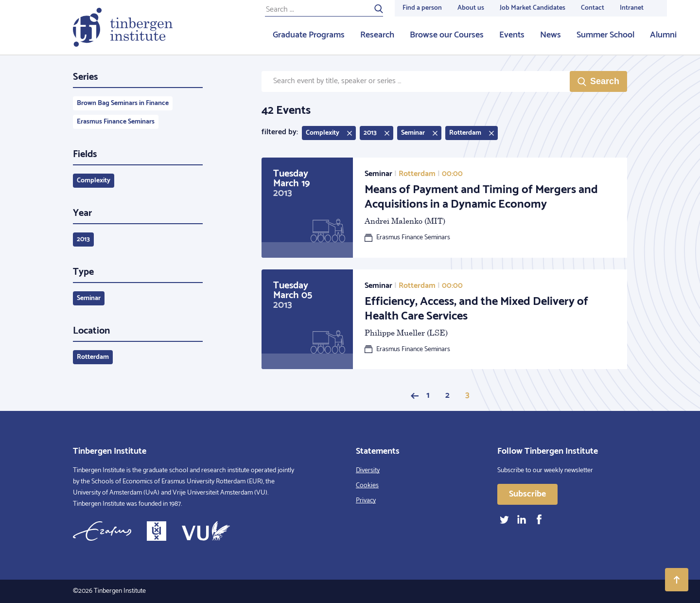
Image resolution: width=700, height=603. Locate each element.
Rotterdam (93, 357)
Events (512, 35)
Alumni (663, 35)
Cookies (367, 486)
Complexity (94, 181)
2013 (83, 239)
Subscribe (527, 494)
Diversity (368, 470)
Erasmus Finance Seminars (116, 122)
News (551, 35)
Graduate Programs (309, 35)
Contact (593, 8)
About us (471, 8)
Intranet (632, 8)
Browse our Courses (447, 35)
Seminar (89, 298)
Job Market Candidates (533, 8)
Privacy (366, 501)
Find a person (422, 8)
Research (377, 35)
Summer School (605, 35)
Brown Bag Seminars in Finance (123, 103)
